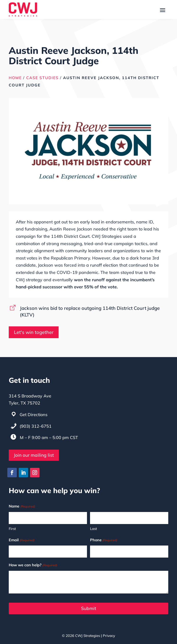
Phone (104, 540)
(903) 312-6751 (36, 426)
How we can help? (33, 565)
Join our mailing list (34, 455)
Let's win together (34, 332)
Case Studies (42, 78)
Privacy (109, 636)
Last (93, 529)
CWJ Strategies (88, 636)
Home (15, 78)
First (12, 529)
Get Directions (34, 415)
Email (22, 540)
